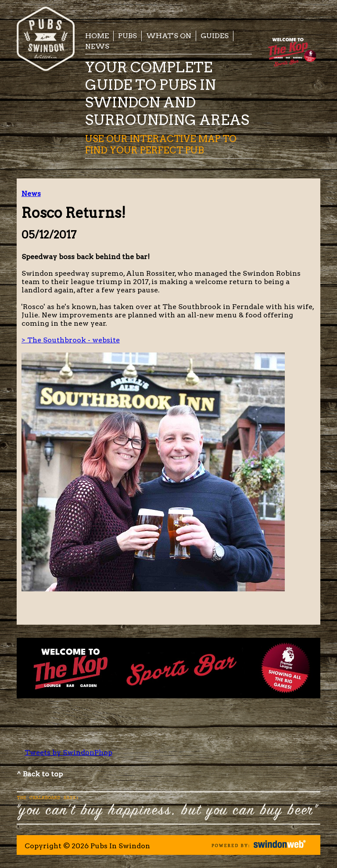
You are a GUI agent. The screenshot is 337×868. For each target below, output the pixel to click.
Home (97, 36)
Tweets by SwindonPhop (68, 752)
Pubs (127, 36)
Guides (215, 36)
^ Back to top (40, 774)
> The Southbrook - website (71, 340)
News (97, 46)
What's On (169, 36)
